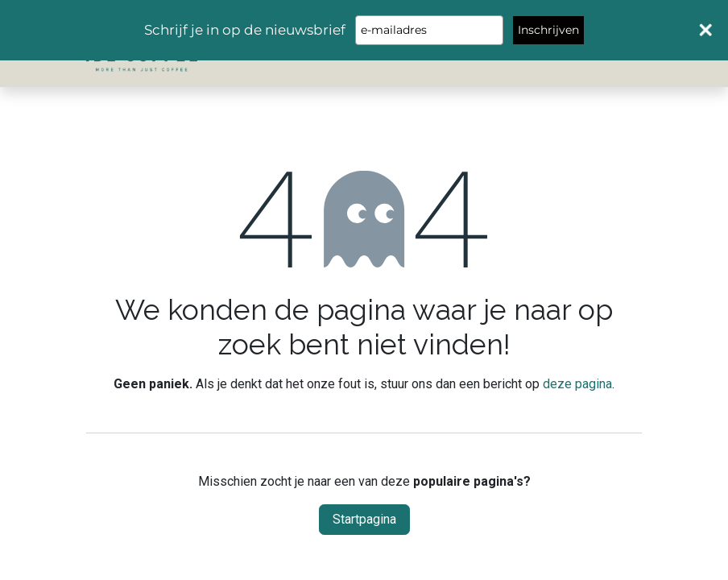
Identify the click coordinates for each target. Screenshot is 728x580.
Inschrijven (548, 30)
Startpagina (364, 519)
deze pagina (577, 384)
